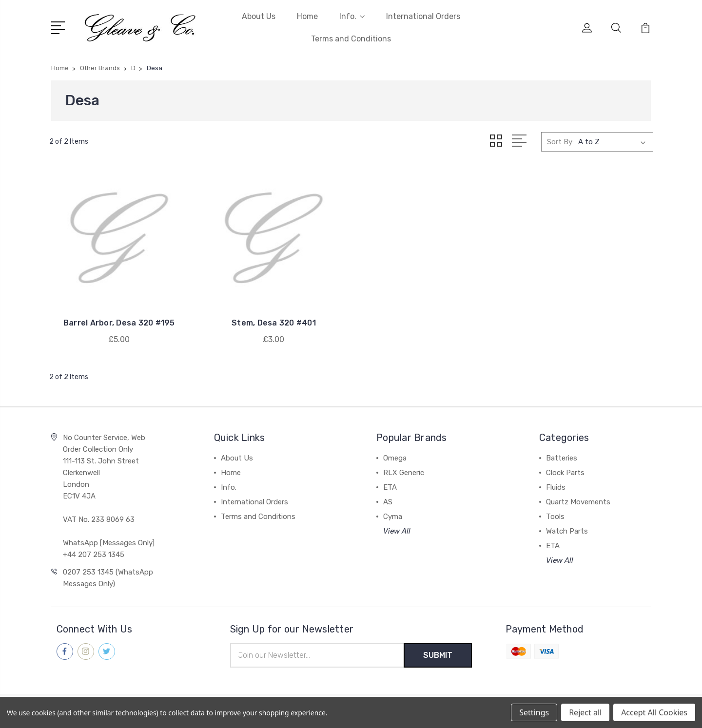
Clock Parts (565, 473)
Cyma (393, 517)
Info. (352, 16)
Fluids (556, 487)
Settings (534, 712)
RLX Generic (404, 473)
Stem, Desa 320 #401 (274, 323)
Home (307, 16)
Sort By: (560, 142)
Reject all (585, 712)
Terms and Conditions (351, 39)
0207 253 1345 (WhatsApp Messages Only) (108, 578)
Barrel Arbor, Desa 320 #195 (119, 323)
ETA (390, 487)
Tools (555, 517)
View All (397, 531)
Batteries (562, 458)
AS (388, 502)
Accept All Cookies (654, 712)
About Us (259, 16)
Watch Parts (567, 531)
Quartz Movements (578, 502)
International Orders (423, 16)
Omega (395, 458)
